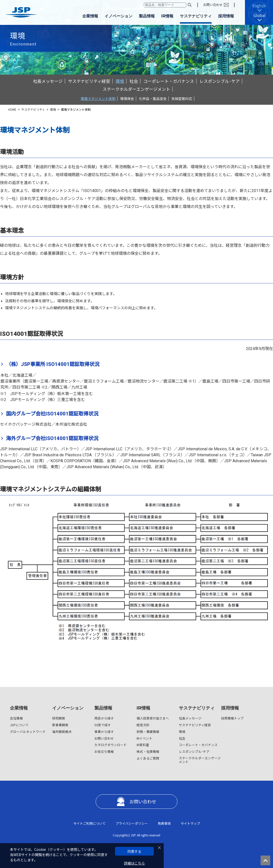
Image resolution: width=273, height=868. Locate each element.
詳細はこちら (134, 863)
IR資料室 (143, 745)
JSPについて (19, 725)
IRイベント (144, 738)
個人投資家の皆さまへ (153, 718)
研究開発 (59, 718)
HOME (12, 109)
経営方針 (143, 725)
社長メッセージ (48, 81)
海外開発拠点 (62, 732)
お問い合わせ (213, 5)
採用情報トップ (232, 718)
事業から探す (104, 732)
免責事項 (164, 823)
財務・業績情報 (148, 732)
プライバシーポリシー (132, 823)
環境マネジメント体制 (98, 99)
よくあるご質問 (148, 758)
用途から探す (104, 718)
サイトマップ (190, 823)
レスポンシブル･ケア (220, 81)
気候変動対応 (182, 99)
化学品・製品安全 (153, 99)
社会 (134, 81)
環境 (120, 81)
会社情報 (16, 718)
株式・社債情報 (148, 751)
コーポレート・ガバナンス (169, 81)
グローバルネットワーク (28, 732)
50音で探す (103, 725)
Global (259, 15)
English (259, 5)
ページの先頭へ (267, 862)
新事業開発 (60, 725)
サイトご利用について (89, 823)
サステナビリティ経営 (89, 81)
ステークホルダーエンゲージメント (136, 89)
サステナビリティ (33, 109)
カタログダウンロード (111, 745)
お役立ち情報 (104, 751)
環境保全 (127, 99)
